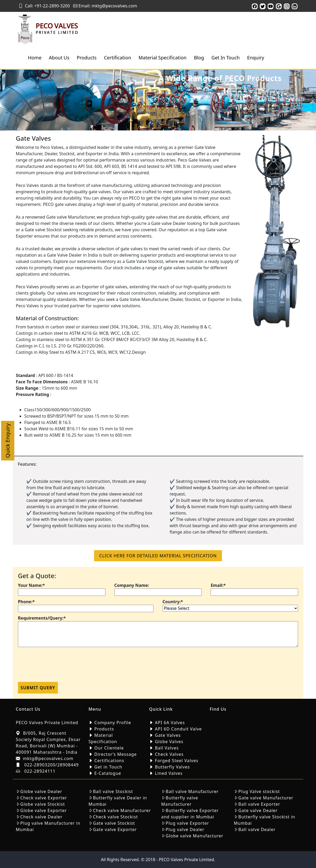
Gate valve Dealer (258, 810)
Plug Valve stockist (259, 791)
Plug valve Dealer (185, 829)
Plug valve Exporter (187, 823)
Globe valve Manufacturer (194, 836)
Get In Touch (226, 58)
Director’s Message (115, 754)
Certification (117, 58)
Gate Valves (168, 735)
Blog (199, 58)
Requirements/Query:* (42, 618)
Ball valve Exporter (259, 804)
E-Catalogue (108, 773)
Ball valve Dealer (257, 829)
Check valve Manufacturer (122, 810)
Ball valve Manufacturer (192, 791)
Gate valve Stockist (114, 823)
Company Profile (113, 723)
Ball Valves (167, 748)
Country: (173, 602)
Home (35, 58)
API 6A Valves (170, 723)
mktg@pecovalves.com (48, 758)
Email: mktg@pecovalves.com (105, 6)
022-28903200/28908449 (52, 765)
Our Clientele (109, 748)
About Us (59, 58)
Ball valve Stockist (113, 791)
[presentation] (58, 666)
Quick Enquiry (8, 441)
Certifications (109, 761)
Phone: (26, 602)
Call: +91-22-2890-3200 (44, 6)
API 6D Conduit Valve (178, 729)
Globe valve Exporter (44, 810)
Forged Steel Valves (176, 761)
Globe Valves (169, 742)
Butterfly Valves (172, 767)
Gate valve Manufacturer (266, 798)
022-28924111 (40, 771)
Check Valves (169, 754)
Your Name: (31, 585)
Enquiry (256, 58)
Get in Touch (108, 767)
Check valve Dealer (41, 817)
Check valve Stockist (115, 817)
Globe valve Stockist (43, 804)
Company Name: (132, 585)
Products (87, 58)
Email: (218, 585)
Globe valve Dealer (41, 791)
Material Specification (162, 58)
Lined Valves (169, 773)
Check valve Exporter (44, 798)
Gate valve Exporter (115, 829)
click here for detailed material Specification (158, 556)
